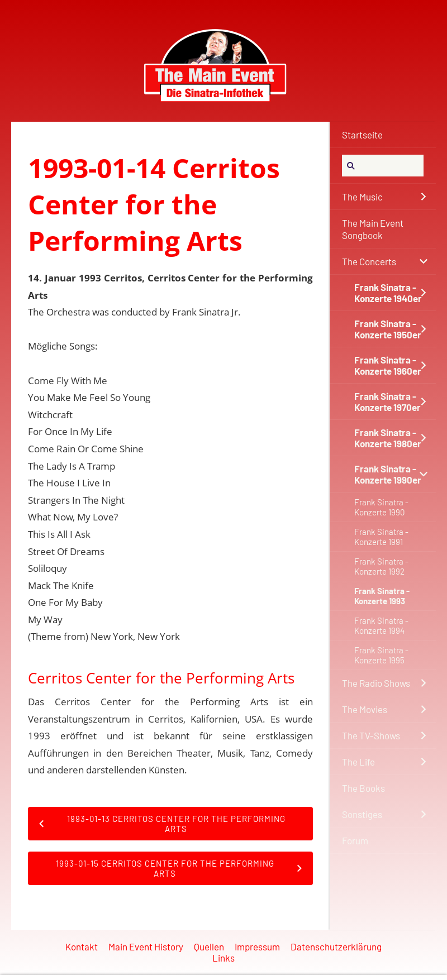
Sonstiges (362, 814)
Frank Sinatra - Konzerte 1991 (381, 537)
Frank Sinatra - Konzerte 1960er (388, 365)
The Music (362, 197)
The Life (358, 762)
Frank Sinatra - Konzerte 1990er (388, 474)
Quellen (209, 946)
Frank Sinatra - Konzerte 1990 (381, 507)
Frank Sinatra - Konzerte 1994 (381, 625)
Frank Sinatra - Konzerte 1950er (388, 329)
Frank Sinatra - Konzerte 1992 (381, 566)
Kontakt (82, 946)
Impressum (257, 946)
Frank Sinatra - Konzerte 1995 (381, 655)
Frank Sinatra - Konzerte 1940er (388, 293)
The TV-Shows (371, 735)
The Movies (365, 709)
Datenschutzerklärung (336, 946)
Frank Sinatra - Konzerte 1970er (387, 401)
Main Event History (146, 946)
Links (223, 958)
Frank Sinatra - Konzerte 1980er (388, 438)
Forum (355, 840)
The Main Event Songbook (373, 229)
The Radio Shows (376, 683)
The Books (363, 788)
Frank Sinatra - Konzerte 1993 (382, 596)
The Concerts (369, 261)
